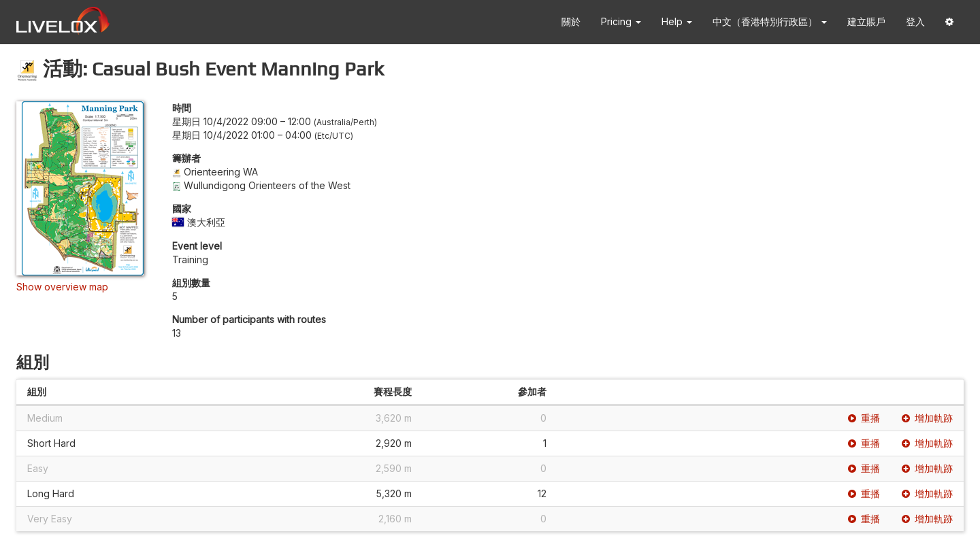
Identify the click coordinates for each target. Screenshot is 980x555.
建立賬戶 (866, 21)
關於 (571, 21)
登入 (915, 21)
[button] (949, 22)
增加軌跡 (927, 418)
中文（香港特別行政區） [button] (770, 21)
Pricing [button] (621, 21)
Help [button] (677, 21)
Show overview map (62, 287)
